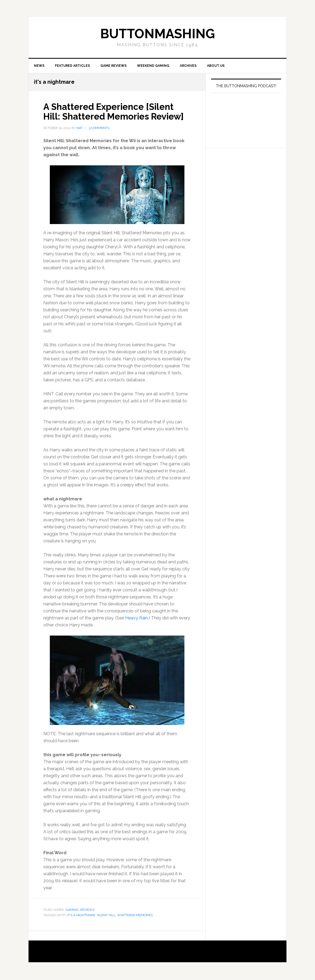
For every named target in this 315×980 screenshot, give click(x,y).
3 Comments (99, 139)
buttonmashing (157, 34)
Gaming (72, 920)
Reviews (87, 920)
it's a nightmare (81, 926)
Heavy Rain (136, 629)
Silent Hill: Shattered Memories (125, 926)
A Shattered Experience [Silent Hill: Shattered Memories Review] (115, 117)
